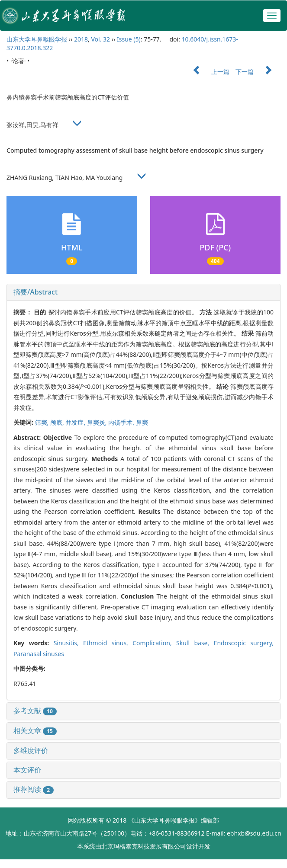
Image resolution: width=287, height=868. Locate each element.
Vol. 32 (100, 39)
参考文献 (35, 711)
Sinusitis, (68, 643)
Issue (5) (129, 39)
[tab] (143, 292)
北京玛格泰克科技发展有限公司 (144, 846)
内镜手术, (122, 422)
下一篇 (258, 72)
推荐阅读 (34, 789)
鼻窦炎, (98, 422)
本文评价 (27, 770)
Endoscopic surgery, (244, 643)
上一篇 (207, 72)
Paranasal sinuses (39, 654)
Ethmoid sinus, (108, 643)
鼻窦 (142, 422)
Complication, (154, 643)
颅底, (58, 422)
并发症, (76, 422)
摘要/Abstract (35, 292)
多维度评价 (31, 750)
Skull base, (195, 643)
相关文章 (35, 730)
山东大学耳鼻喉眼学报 (37, 39)
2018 (81, 39)
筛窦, (43, 422)
